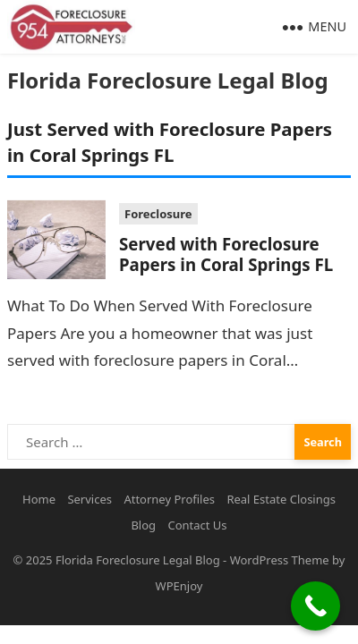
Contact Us (197, 525)
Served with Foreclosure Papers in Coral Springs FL (226, 254)
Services (89, 499)
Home (39, 499)
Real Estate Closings (281, 499)
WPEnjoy (179, 586)
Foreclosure (158, 214)
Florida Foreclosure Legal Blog (168, 80)
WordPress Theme (280, 560)
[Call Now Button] (315, 606)
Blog (143, 525)
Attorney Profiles (169, 499)
